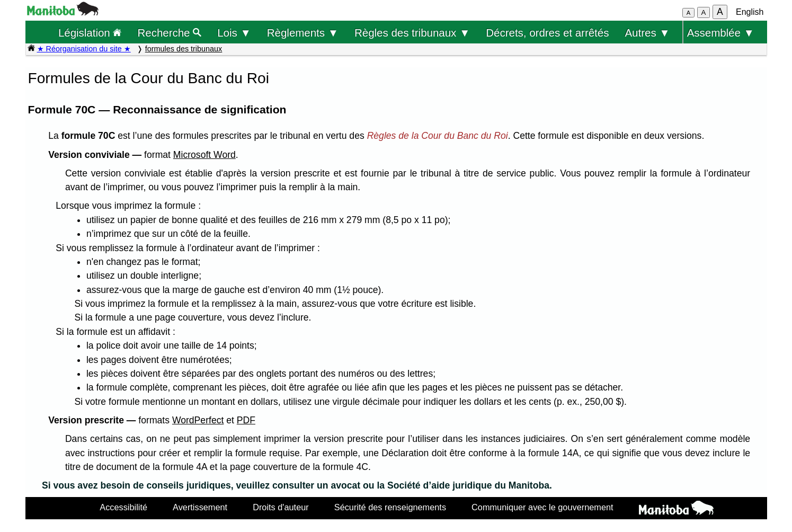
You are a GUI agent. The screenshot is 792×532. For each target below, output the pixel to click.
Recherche (170, 33)
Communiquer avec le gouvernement (542, 507)
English (750, 12)
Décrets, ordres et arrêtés (547, 33)
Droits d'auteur (281, 507)
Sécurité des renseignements (390, 507)
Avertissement (200, 507)
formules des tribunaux (184, 49)
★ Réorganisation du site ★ (84, 49)
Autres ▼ (647, 33)
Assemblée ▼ (721, 33)
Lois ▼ (234, 33)
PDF (246, 420)
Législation (90, 33)
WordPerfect (198, 420)
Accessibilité (123, 507)
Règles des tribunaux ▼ (412, 33)
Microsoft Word (204, 155)
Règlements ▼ (303, 33)
